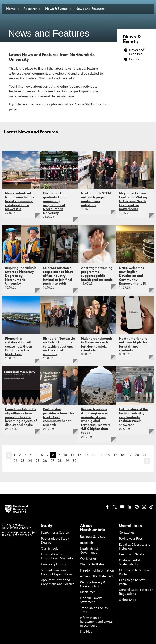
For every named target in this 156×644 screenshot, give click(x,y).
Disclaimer (88, 592)
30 (75, 461)
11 (72, 455)
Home (11, 9)
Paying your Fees (131, 539)
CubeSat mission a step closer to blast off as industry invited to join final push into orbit (58, 276)
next (147, 461)
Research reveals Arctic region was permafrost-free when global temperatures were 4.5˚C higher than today (96, 421)
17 (115, 455)
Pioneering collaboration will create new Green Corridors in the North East (19, 347)
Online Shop (128, 600)
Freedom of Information (97, 571)
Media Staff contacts (90, 105)
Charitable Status (92, 565)
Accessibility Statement (97, 577)
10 (65, 455)
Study (47, 526)
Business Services (92, 537)
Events (134, 59)
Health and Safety (132, 555)
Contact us (127, 533)
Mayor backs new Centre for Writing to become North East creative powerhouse (133, 201)
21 (144, 455)
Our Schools (50, 549)
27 (52, 461)
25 (38, 461)
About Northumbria (93, 528)
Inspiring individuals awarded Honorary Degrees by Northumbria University (21, 276)
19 (130, 455)
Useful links (130, 526)
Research (30, 9)
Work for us (88, 559)
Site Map (86, 632)
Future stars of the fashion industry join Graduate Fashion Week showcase (134, 417)
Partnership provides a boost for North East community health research (59, 417)
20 (137, 455)
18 (122, 455)
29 (67, 461)
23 (23, 461)
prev (9, 455)
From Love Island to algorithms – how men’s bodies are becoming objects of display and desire (21, 417)
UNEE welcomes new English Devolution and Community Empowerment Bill (133, 276)
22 (15, 461)
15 (101, 455)
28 (60, 461)
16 (108, 455)
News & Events (56, 9)
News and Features (90, 9)
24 (30, 461)
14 (94, 455)
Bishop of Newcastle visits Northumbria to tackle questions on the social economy (59, 347)
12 (79, 455)
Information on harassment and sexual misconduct (96, 622)
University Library (54, 564)
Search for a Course (55, 533)
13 (86, 455)
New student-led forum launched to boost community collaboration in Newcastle (19, 201)
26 (45, 461)
